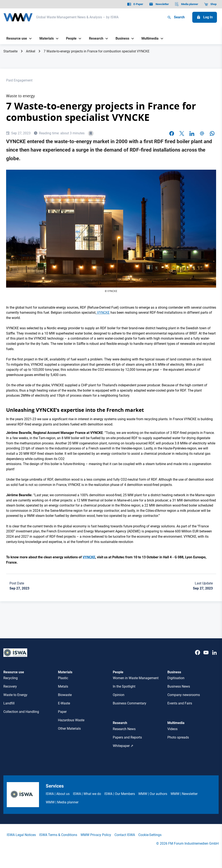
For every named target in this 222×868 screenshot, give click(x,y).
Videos (172, 729)
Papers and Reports (127, 737)
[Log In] (205, 17)
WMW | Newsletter (184, 794)
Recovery (10, 686)
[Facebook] (198, 657)
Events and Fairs (180, 703)
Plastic (63, 678)
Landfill (9, 703)
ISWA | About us (58, 794)
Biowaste (65, 695)
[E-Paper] (135, 4)
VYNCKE (103, 313)
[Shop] (210, 4)
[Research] (94, 39)
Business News (179, 686)
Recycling (11, 678)
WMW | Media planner (62, 802)
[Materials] (45, 39)
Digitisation (176, 678)
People (118, 672)
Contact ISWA (125, 835)
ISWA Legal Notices (21, 835)
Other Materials (69, 729)
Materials (65, 672)
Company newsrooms (184, 695)
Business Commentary (130, 703)
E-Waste (64, 703)
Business (174, 672)
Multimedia (176, 723)
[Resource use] (15, 39)
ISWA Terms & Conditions (58, 835)
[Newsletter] (159, 4)
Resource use (14, 672)
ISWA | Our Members (120, 794)
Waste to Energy (15, 695)
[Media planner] (186, 4)
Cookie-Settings (150, 835)
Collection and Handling (21, 712)
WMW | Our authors (153, 794)
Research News (124, 729)
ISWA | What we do (87, 794)
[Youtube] (206, 657)
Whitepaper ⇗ (123, 746)
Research (120, 723)
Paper (62, 712)
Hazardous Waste (71, 720)
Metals (63, 686)
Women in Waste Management (136, 678)
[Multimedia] (149, 39)
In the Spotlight (124, 686)
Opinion (119, 695)
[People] (70, 39)
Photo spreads (178, 737)
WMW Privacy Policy (96, 835)
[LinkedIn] (214, 657)
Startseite (10, 51)
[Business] (121, 39)
